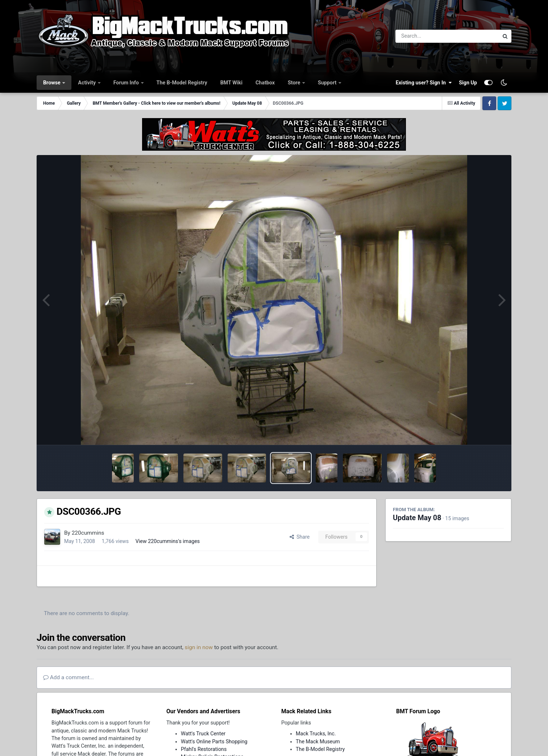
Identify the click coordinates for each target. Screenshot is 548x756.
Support (328, 83)
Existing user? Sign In (424, 83)
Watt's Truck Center (203, 734)
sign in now (199, 647)
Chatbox (265, 83)
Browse (52, 83)
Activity (87, 83)
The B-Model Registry (182, 83)
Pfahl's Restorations (204, 749)
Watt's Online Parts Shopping (214, 742)
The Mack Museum (318, 742)
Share (300, 537)
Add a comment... (68, 677)
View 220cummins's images (168, 541)
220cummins (88, 533)
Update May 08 (417, 518)
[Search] (427, 36)
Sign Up (468, 83)
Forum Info (127, 83)
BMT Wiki (231, 83)
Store (295, 83)
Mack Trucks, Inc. (316, 734)
